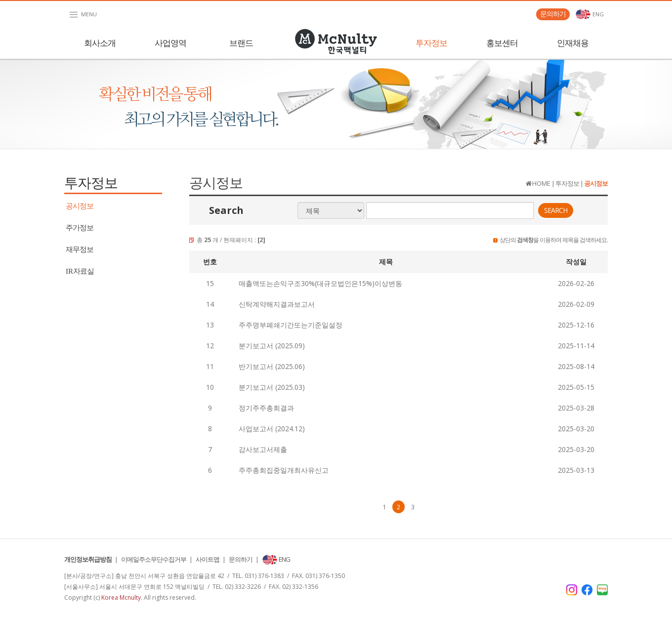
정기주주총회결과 (266, 408)
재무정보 (80, 249)
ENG (589, 14)
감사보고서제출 (263, 449)
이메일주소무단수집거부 (154, 559)
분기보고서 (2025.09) (272, 346)
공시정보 (80, 206)
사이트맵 (208, 559)
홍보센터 (502, 43)
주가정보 (80, 228)
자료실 (80, 271)
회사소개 (100, 43)
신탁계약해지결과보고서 (277, 304)
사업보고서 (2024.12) (272, 429)
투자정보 (431, 43)
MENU (83, 15)
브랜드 (241, 43)
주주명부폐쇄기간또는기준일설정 (291, 325)
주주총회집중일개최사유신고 (284, 470)
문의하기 (553, 14)
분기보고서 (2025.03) (272, 387)
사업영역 (170, 43)
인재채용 (573, 43)
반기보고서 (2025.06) (272, 366)
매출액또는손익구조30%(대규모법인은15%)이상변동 (320, 283)
